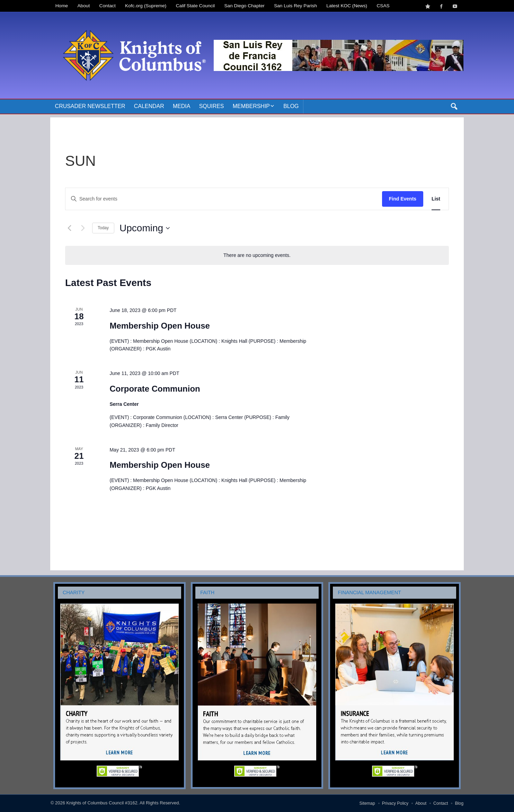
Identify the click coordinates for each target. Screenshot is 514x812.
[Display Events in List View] (436, 199)
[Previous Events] (69, 228)
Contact (108, 6)
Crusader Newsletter (90, 106)
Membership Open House (159, 326)
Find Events (403, 199)
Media (182, 106)
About (84, 6)
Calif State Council (195, 6)
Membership (251, 106)
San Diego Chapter (245, 6)
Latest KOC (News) (347, 6)
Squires (212, 106)
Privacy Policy (395, 803)
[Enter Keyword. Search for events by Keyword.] (224, 199)
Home (62, 6)
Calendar (149, 106)
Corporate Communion (155, 389)
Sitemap (367, 803)
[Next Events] (83, 228)
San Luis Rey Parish (295, 6)
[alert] (257, 255)
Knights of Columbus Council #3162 (102, 803)
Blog (291, 106)
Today (103, 228)
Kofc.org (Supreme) (146, 6)
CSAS (383, 6)
